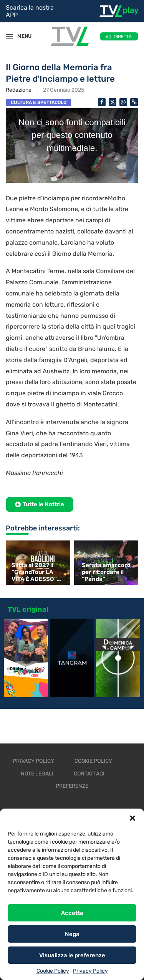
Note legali (37, 774)
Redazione (19, 90)
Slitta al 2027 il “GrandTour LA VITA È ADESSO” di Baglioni (34, 572)
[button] (132, 818)
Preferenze (72, 786)
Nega (72, 934)
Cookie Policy (53, 971)
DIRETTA (123, 37)
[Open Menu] (9, 36)
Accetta (72, 913)
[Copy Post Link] (134, 102)
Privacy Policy (90, 971)
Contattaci (89, 774)
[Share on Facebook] (102, 102)
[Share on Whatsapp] (123, 102)
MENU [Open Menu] (21, 36)
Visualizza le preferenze (72, 955)
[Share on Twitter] (113, 102)
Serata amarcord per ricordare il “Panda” (106, 572)
